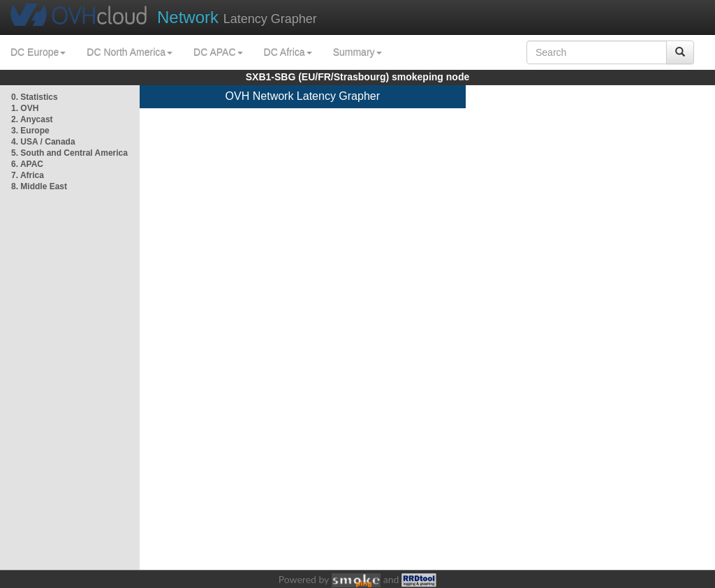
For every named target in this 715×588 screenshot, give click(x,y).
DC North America (130, 52)
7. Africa (28, 175)
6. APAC (27, 164)
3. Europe (30, 131)
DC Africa (288, 52)
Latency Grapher (237, 17)
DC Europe (38, 52)
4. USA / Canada (43, 142)
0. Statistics (35, 97)
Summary (357, 52)
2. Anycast (32, 119)
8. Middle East (39, 186)
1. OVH (25, 108)
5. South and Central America (69, 153)
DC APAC (218, 52)
